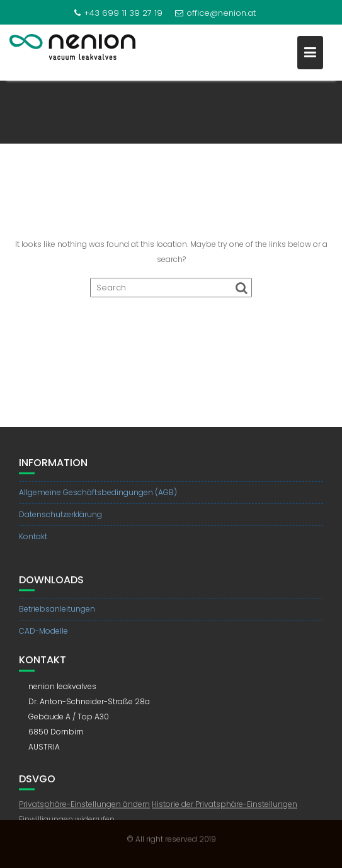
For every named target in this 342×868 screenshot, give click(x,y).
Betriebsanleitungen (57, 613)
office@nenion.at (215, 13)
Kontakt (33, 537)
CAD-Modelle (43, 635)
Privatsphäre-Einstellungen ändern (84, 808)
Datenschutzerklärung (60, 515)
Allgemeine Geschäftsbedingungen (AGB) (98, 493)
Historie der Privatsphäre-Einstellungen (225, 808)
